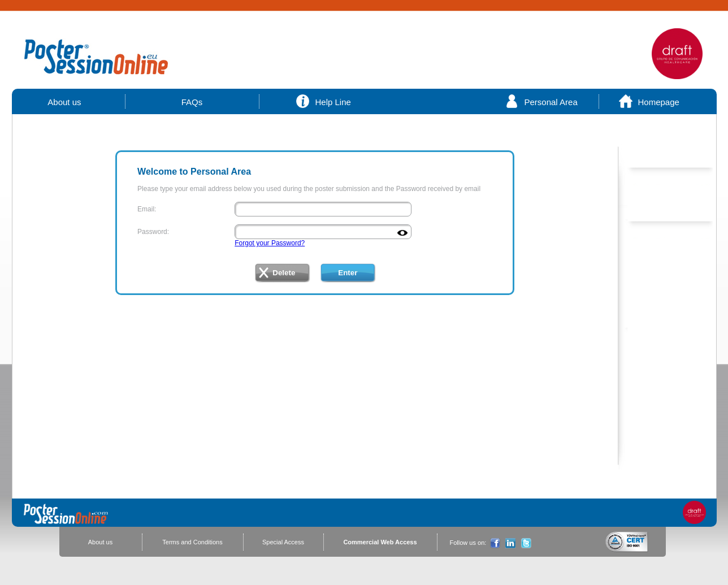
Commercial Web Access (380, 542)
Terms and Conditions (192, 542)
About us (65, 102)
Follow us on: (468, 543)
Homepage (659, 102)
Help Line (333, 102)
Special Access (283, 542)
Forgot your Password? (270, 243)
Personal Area (551, 102)
